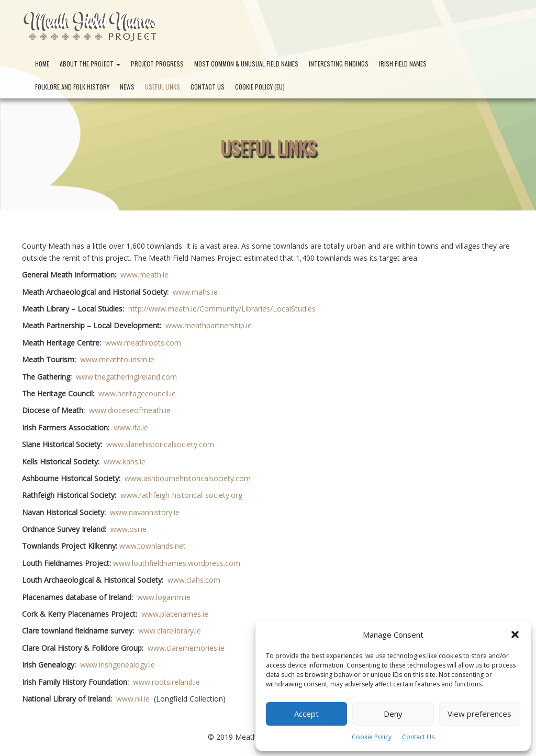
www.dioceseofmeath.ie (130, 410)
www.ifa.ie (131, 427)
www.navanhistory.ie (145, 512)
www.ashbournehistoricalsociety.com (188, 478)
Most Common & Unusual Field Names (246, 64)
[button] (515, 635)
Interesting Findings (339, 64)
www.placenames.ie (175, 614)
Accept (306, 714)
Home (42, 64)
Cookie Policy (372, 737)
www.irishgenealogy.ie (118, 665)
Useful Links (163, 87)
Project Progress (157, 64)
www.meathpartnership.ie (209, 325)
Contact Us (418, 737)
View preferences (479, 714)
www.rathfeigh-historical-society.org (181, 495)
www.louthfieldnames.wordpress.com (177, 563)
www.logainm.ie (164, 597)
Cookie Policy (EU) (260, 87)
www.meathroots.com (143, 343)
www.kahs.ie (125, 462)
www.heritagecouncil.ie (137, 393)
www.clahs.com (194, 580)
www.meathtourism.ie (117, 359)
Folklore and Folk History (72, 87)
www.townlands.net (153, 546)
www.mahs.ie (195, 292)
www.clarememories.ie (186, 648)
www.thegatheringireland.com (126, 377)
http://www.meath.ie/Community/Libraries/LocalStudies (222, 309)
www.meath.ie (144, 275)
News (127, 87)
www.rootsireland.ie (166, 682)
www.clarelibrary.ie (170, 631)
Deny (393, 714)
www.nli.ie (133, 699)
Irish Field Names (403, 64)
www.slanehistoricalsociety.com (160, 444)
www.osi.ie (129, 529)
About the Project (90, 64)
